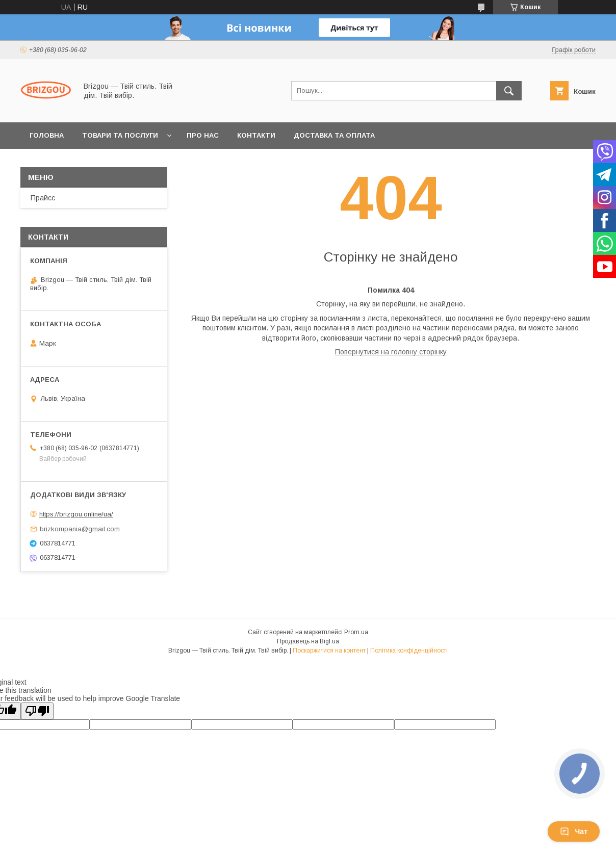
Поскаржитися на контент (329, 651)
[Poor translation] (37, 711)
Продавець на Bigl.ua (308, 641)
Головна (47, 135)
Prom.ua (356, 632)
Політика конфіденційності (409, 651)
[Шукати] (509, 91)
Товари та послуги (120, 135)
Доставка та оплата (334, 135)
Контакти (256, 135)
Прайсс (43, 198)
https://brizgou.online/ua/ (76, 514)
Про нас (203, 135)
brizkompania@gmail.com (80, 529)
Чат (574, 831)
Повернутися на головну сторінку (391, 352)
